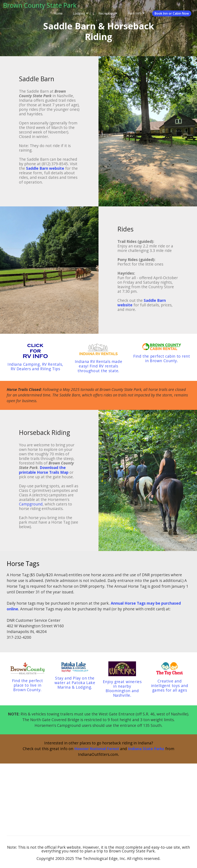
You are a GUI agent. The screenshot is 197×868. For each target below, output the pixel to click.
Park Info (135, 13)
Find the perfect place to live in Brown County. (27, 685)
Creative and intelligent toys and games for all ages (170, 686)
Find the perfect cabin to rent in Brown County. (162, 358)
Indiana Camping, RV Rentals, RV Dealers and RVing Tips (35, 366)
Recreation (106, 13)
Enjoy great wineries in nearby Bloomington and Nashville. (122, 688)
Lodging (79, 13)
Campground (31, 504)
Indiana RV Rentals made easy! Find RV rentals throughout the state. (98, 366)
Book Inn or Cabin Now (172, 13)
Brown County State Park (40, 5)
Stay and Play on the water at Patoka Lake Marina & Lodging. (75, 683)
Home (58, 13)
